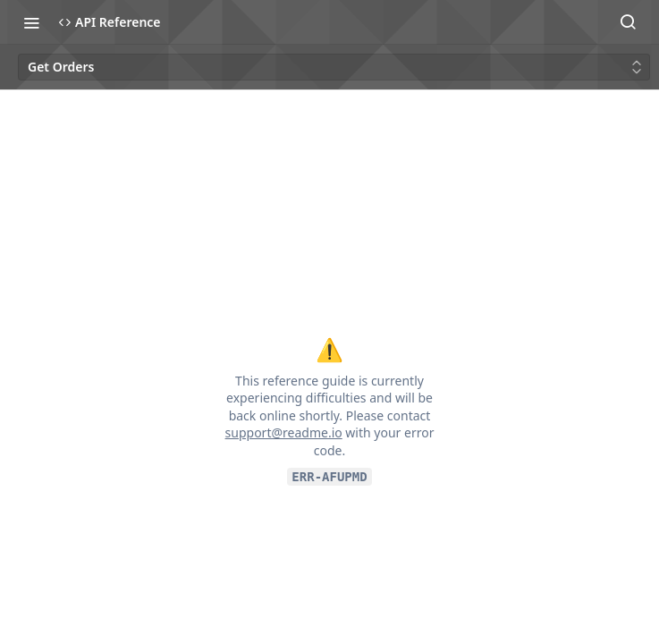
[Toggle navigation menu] (31, 22)
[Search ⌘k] (628, 22)
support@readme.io (284, 432)
